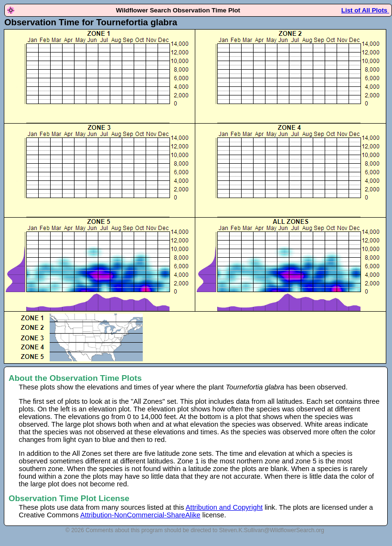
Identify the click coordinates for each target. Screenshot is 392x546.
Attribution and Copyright (224, 507)
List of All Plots (365, 10)
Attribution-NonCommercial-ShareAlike (140, 515)
